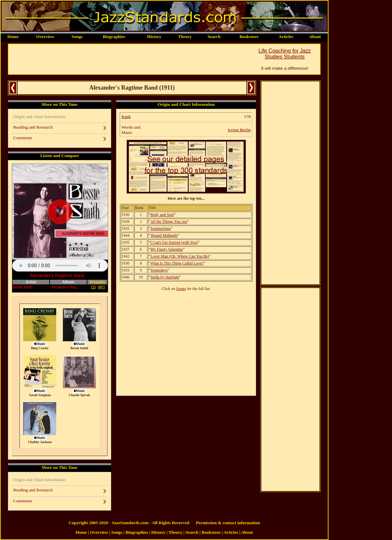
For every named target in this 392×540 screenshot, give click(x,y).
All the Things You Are (169, 222)
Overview (45, 37)
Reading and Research (33, 127)
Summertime (161, 228)
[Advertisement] (129, 59)
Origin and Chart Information (39, 117)
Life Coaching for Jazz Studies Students (284, 54)
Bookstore (249, 37)
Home (13, 37)
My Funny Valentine (167, 249)
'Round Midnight (164, 235)
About (315, 37)
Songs (77, 37)
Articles (286, 37)
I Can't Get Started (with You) (174, 242)
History (154, 37)
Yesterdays (159, 270)
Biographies (114, 37)
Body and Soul (162, 215)
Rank (126, 117)
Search (214, 37)
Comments (23, 138)
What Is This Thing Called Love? (177, 263)
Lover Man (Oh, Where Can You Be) (180, 256)
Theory (185, 37)
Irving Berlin (239, 130)
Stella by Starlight (165, 277)
